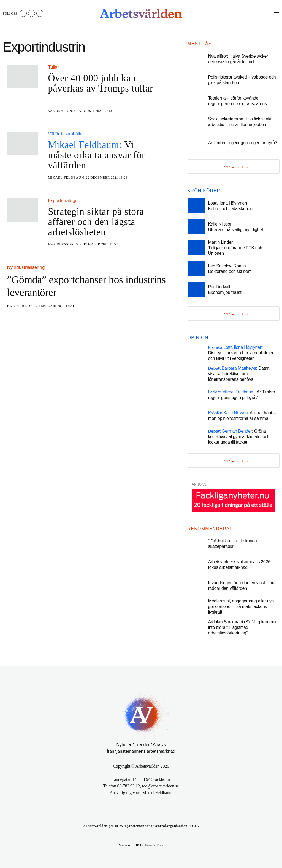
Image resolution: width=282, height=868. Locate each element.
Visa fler (236, 167)
